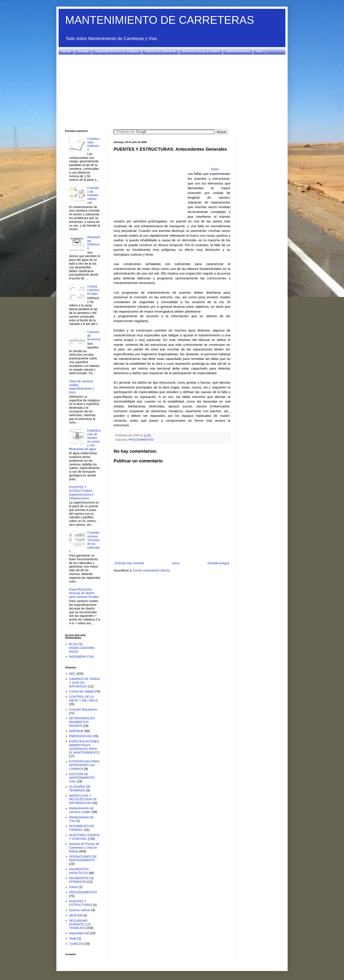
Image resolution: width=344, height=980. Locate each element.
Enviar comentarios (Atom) (152, 570)
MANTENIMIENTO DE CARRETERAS (160, 20)
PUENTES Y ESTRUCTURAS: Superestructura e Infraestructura (81, 493)
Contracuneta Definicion (93, 144)
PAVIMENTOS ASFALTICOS (79, 871)
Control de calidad (82, 691)
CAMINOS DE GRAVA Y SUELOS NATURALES (84, 683)
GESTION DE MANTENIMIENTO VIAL (82, 778)
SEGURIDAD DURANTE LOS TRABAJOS (80, 924)
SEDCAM (76, 915)
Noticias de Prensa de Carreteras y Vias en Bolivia (84, 848)
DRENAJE (76, 731)
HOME (66, 51)
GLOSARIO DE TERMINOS (80, 789)
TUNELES (76, 944)
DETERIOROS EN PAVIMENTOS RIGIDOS (82, 722)
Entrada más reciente (129, 563)
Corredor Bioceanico (83, 709)
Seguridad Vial (79, 933)
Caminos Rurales (238, 51)
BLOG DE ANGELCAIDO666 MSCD (82, 648)
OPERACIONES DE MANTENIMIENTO (83, 858)
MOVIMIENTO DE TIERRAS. (82, 828)
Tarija (73, 938)
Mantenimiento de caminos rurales (81, 810)
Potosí (74, 887)
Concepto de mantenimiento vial (93, 195)
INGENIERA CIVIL (82, 657)
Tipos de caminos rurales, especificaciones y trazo (82, 387)
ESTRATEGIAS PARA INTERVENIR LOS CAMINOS (84, 765)
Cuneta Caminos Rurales (93, 290)
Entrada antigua (218, 563)
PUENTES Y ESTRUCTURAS (81, 903)
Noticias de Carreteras (160, 51)
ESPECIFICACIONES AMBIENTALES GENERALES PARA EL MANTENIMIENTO (84, 747)
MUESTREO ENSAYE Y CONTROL (84, 837)
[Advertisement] (172, 92)
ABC (259, 51)
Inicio (176, 563)
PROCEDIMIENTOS (141, 440)
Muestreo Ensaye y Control (201, 51)
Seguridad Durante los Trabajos (117, 51)
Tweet (215, 169)
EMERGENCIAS (80, 736)
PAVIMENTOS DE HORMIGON (82, 880)
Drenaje (83, 51)
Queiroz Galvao (80, 910)
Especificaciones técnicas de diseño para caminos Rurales (84, 593)
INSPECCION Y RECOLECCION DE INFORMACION (83, 799)
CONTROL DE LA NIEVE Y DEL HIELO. (84, 699)
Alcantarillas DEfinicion (94, 243)
